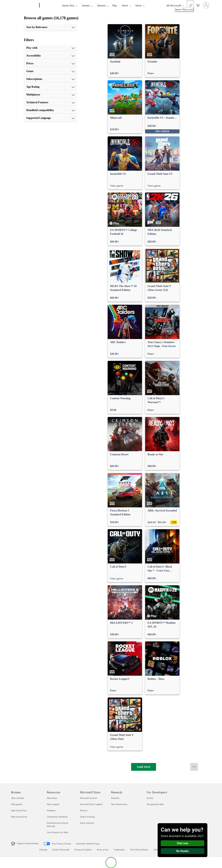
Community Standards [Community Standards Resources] (57, 817)
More (139, 5)
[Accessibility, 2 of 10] (51, 56)
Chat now (182, 843)
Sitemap (43, 850)
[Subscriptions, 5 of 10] (51, 79)
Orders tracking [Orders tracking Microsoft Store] (87, 817)
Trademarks (119, 850)
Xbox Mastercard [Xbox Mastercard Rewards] (119, 804)
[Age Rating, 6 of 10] (51, 87)
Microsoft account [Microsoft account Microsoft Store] (88, 798)
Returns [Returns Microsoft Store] (84, 810)
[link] (125, 51)
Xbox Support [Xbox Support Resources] (53, 804)
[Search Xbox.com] (190, 5)
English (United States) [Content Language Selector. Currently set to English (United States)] (28, 843)
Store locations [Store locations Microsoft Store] (87, 823)
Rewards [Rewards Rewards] (115, 798)
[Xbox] (50, 5)
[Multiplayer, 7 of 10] (51, 95)
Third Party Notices (139, 850)
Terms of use (103, 850)
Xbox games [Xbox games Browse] (17, 804)
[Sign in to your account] (206, 5)
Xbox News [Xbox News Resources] (52, 798)
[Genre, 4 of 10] (51, 71)
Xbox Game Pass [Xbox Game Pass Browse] (19, 810)
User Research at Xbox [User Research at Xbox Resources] (58, 832)
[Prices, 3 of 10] (51, 64)
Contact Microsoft (61, 850)
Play (115, 5)
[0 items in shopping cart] (198, 5)
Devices (101, 5)
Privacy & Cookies (83, 850)
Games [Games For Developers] (150, 798)
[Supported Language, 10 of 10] (51, 118)
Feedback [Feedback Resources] (51, 810)
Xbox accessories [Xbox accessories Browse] (19, 817)
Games (86, 5)
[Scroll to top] (194, 767)
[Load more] (144, 767)
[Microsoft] (24, 5)
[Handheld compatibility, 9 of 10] (51, 110)
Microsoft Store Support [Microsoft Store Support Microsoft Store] (91, 804)
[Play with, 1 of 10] (51, 48)
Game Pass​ (68, 5)
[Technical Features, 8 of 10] (51, 102)
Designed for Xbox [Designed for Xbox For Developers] (155, 804)
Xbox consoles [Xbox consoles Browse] (18, 798)
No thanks (183, 851)
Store (125, 5)
